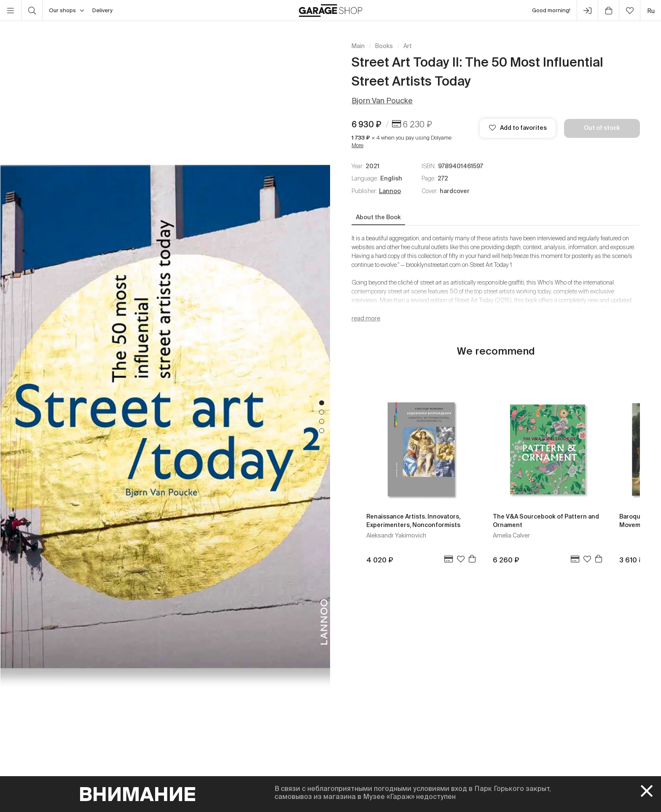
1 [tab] (322, 403)
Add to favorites (518, 128)
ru (651, 11)
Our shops (66, 11)
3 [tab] (322, 421)
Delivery (102, 10)
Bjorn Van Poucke (382, 101)
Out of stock (602, 128)
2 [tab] (322, 412)
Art (408, 46)
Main (358, 46)
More (357, 145)
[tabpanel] (165, 417)
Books (384, 46)
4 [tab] (322, 430)
